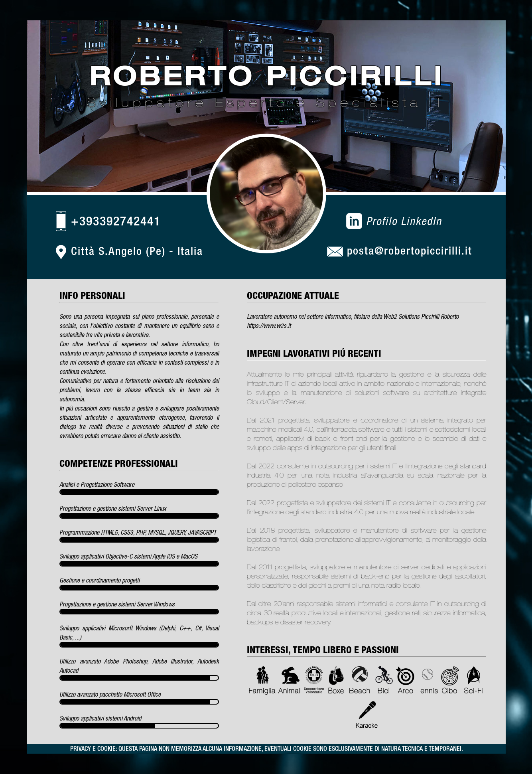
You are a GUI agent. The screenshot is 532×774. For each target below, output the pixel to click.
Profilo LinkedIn (404, 221)
